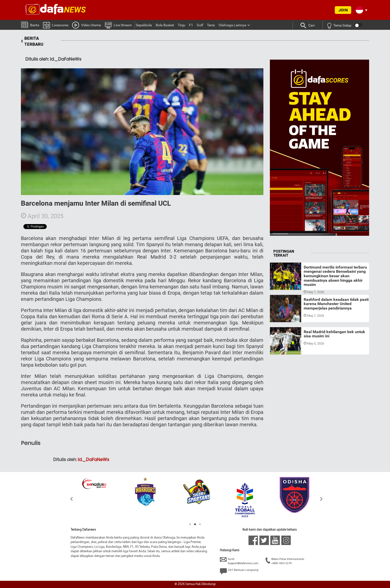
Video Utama (87, 25)
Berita (30, 24)
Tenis (211, 25)
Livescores (56, 25)
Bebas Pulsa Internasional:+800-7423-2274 (285, 561)
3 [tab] (200, 524)
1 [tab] (190, 524)
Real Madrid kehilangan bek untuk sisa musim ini (334, 334)
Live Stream (118, 25)
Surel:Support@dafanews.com (239, 561)
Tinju (182, 25)
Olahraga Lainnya (232, 25)
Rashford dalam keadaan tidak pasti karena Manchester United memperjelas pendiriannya (336, 304)
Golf (200, 25)
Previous (69, 499)
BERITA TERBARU (32, 41)
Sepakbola (144, 25)
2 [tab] (195, 524)
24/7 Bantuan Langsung (239, 571)
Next (321, 499)
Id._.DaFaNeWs (94, 460)
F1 (191, 25)
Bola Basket (165, 25)
